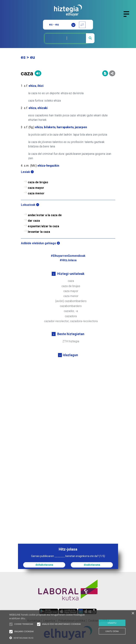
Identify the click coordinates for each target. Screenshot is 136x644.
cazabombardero (71, 306)
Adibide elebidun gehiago (40, 243)
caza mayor (71, 291)
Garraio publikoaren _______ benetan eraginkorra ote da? (68, 556)
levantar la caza (39, 232)
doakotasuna (92, 565)
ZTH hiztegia (71, 341)
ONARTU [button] (112, 623)
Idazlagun (70, 355)
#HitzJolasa (68, 260)
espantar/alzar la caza (43, 226)
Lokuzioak (30, 205)
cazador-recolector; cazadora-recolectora (71, 321)
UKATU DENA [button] (112, 631)
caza (71, 281)
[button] (11, 624)
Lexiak (27, 172)
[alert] (68, 627)
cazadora (71, 316)
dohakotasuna (44, 565)
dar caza (34, 221)
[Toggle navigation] (128, 16)
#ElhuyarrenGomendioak (68, 256)
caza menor (71, 296)
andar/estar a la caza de (45, 215)
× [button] (133, 613)
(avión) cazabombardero (71, 301)
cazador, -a (71, 311)
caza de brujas (71, 286)
